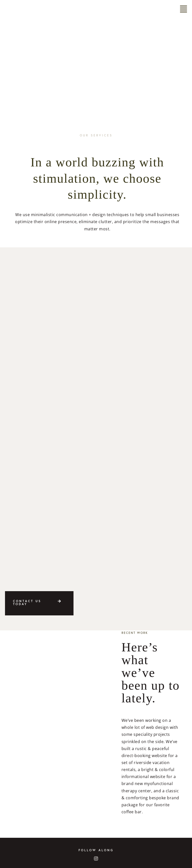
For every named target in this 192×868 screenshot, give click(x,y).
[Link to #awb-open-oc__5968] (184, 9)
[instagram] (96, 859)
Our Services (96, 135)
